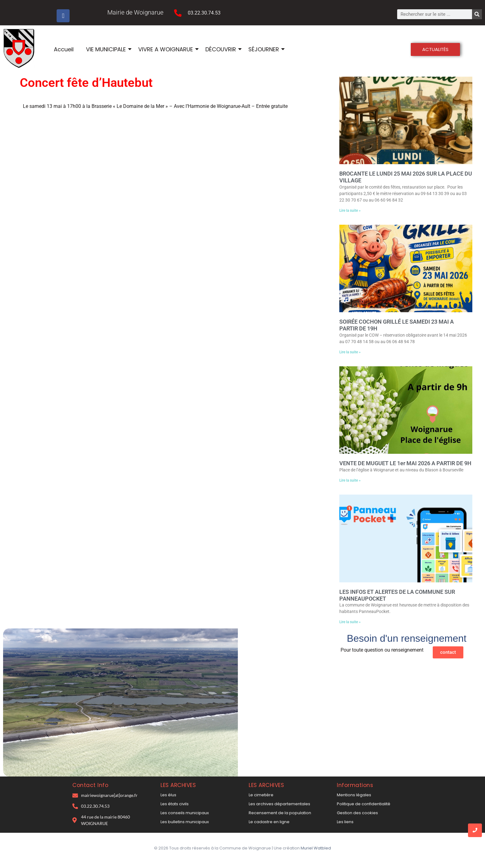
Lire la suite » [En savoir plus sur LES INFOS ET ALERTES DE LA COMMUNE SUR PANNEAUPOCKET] (350, 622)
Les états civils (175, 804)
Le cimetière (261, 795)
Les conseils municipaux (185, 813)
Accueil (64, 49)
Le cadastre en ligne (269, 822)
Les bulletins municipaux (185, 822)
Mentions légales (354, 795)
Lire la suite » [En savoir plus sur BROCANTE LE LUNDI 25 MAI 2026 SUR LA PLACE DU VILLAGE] (350, 211)
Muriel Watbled (316, 848)
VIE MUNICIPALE (107, 49)
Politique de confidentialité (364, 804)
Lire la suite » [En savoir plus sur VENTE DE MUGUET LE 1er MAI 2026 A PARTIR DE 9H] (350, 480)
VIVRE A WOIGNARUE (166, 49)
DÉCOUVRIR (221, 49)
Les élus (168, 795)
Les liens (345, 822)
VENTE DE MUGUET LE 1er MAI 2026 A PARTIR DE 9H (405, 463)
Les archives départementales (279, 804)
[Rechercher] (477, 14)
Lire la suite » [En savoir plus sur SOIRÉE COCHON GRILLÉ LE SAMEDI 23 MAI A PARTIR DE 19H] (350, 352)
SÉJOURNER (264, 49)
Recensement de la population (280, 813)
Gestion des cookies (357, 813)
